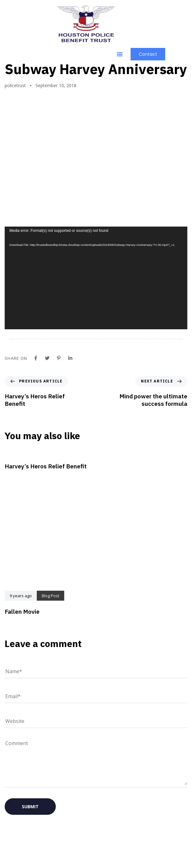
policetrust (15, 119)
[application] (96, 311)
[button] (120, 54)
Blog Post (20, 87)
